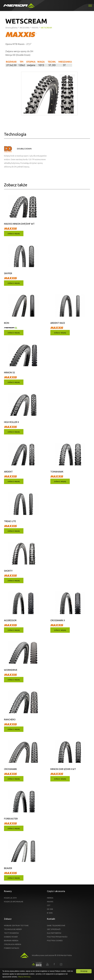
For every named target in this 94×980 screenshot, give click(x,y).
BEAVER (8, 868)
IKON (7, 323)
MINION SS (9, 372)
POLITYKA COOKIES (55, 941)
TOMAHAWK (57, 472)
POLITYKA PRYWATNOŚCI (57, 937)
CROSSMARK (10, 769)
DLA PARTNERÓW (54, 933)
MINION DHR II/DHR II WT (63, 769)
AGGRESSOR (10, 620)
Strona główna (11, 28)
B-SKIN (50, 913)
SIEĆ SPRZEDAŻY (54, 929)
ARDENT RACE (58, 323)
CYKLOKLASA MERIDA (13, 944)
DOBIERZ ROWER (11, 937)
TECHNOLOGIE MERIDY (13, 929)
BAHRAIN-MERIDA (11, 941)
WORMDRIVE (11, 670)
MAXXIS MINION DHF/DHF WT (19, 224)
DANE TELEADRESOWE (56, 925)
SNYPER (8, 273)
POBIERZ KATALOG (12, 948)
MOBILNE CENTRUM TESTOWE (16, 925)
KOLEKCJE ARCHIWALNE (14, 902)
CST (49, 905)
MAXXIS (50, 902)
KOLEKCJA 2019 (10, 898)
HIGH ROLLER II (11, 422)
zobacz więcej (14, 233)
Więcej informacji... (25, 977)
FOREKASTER (11, 819)
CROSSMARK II (58, 620)
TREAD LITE (10, 521)
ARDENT (8, 472)
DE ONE (50, 909)
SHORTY (8, 571)
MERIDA (50, 898)
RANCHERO (10, 719)
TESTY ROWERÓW (11, 933)
